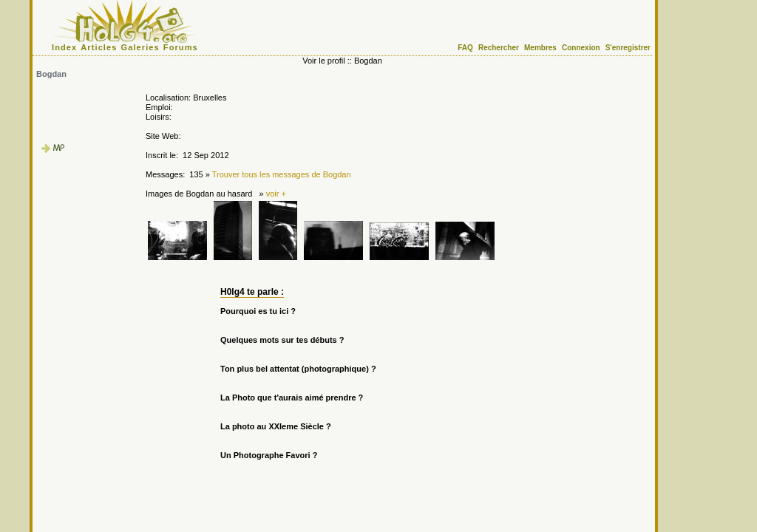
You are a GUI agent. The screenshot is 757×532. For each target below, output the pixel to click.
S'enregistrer (628, 48)
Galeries (140, 47)
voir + (276, 194)
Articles (99, 47)
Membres (540, 48)
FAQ (465, 48)
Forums (181, 47)
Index (64, 47)
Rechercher (499, 48)
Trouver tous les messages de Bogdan (282, 174)
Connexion (581, 48)
